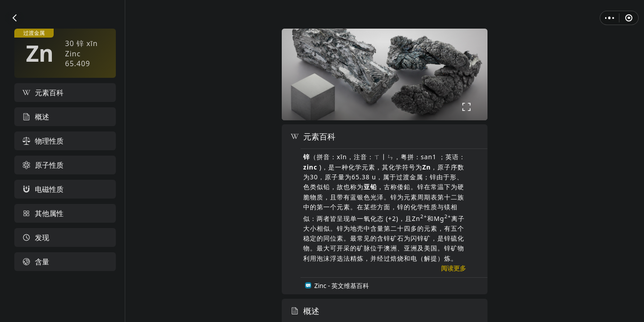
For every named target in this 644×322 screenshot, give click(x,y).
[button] (15, 18)
